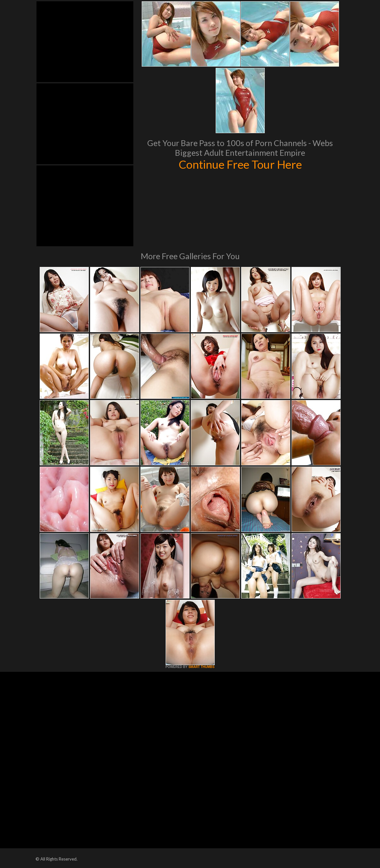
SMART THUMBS (201, 667)
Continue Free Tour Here (240, 164)
